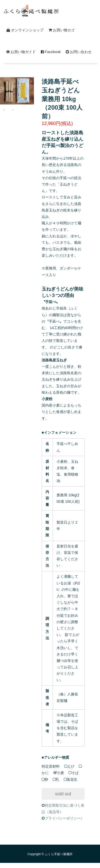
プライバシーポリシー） (63, 818)
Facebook (51, 52)
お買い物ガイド (21, 52)
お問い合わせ (79, 52)
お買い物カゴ (62, 30)
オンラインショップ (25, 30)
